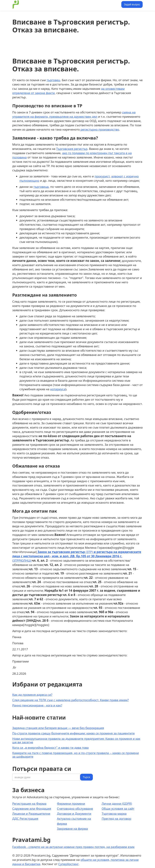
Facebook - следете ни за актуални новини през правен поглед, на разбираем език (73, 847)
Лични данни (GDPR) (117, 804)
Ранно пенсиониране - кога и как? (37, 705)
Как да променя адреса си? (32, 695)
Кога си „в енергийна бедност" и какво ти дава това (51, 748)
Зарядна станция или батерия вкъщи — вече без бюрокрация (58, 728)
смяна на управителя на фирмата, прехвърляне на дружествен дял (74, 114)
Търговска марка (114, 814)
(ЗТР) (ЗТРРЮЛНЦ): (77, 556)
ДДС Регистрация (25, 819)
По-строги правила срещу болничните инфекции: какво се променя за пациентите (74, 733)
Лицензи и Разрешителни (31, 814)
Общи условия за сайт (118, 809)
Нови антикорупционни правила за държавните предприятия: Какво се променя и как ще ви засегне (76, 740)
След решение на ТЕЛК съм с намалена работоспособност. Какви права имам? (71, 700)
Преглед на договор (116, 819)
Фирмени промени (71, 804)
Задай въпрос (132, 4)
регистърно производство (99, 129)
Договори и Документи (74, 814)
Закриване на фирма (72, 829)
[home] (16, 4)
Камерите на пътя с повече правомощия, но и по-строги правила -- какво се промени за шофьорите (76, 755)
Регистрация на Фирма (29, 804)
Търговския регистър (72, 149)
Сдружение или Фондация (32, 809)
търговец (53, 80)
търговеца (41, 187)
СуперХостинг (68, 864)
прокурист (102, 176)
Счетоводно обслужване (75, 809)
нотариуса (58, 389)
